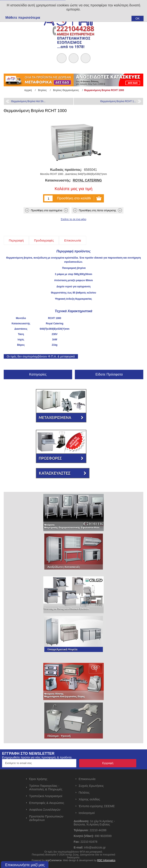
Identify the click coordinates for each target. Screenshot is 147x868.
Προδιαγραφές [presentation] (44, 240)
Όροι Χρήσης (38, 779)
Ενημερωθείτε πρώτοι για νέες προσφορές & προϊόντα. (37, 757)
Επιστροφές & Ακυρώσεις (47, 803)
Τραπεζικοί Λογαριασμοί (46, 796)
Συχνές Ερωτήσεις (91, 786)
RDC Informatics (106, 860)
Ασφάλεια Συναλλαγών (45, 810)
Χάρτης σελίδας (89, 799)
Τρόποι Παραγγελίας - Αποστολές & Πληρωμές (46, 787)
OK (138, 18)
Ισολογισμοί (87, 813)
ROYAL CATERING (87, 180)
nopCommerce (54, 860)
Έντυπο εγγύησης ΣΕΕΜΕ (97, 806)
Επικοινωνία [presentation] (72, 240)
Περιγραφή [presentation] (16, 240)
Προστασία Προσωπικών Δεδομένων (46, 818)
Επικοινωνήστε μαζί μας (25, 865)
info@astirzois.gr (95, 847)
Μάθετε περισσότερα (23, 18)
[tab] (16, 240)
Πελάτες (84, 792)
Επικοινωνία (87, 779)
